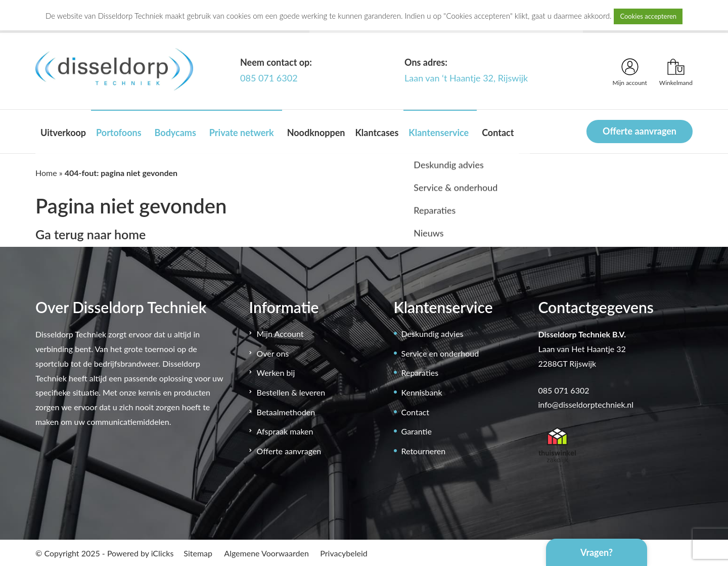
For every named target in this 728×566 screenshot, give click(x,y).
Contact (498, 133)
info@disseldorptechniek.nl (586, 404)
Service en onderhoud (440, 353)
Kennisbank (422, 392)
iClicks (163, 553)
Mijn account (630, 83)
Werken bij (276, 373)
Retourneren (424, 451)
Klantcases (377, 133)
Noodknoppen (316, 133)
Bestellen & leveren (291, 392)
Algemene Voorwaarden (266, 553)
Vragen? (597, 552)
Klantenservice (439, 133)
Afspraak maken (285, 431)
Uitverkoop (63, 133)
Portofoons (119, 133)
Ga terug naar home (90, 234)
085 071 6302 (269, 78)
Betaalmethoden (286, 412)
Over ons (273, 353)
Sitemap (198, 553)
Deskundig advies (433, 334)
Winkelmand (676, 83)
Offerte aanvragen (640, 131)
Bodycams (175, 133)
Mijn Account (280, 334)
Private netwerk (242, 133)
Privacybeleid (344, 553)
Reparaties (420, 373)
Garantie (417, 431)
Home (46, 173)
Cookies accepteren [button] (648, 16)
